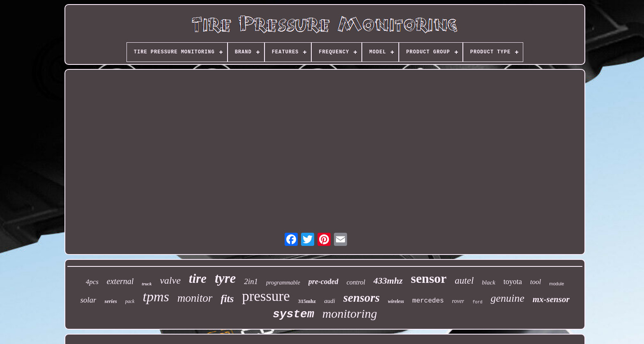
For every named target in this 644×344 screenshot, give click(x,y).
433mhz (388, 281)
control (356, 282)
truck (147, 284)
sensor (429, 278)
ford (477, 302)
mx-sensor (551, 299)
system (293, 314)
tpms (156, 297)
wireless (396, 301)
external (120, 281)
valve (170, 280)
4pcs (92, 282)
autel (464, 281)
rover (458, 301)
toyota (513, 282)
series (110, 301)
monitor (195, 298)
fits (227, 299)
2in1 (251, 281)
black (488, 282)
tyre (225, 278)
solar (88, 300)
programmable (283, 283)
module (557, 284)
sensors (362, 298)
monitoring (350, 313)
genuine (507, 298)
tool (536, 282)
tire (198, 279)
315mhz (307, 301)
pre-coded (323, 282)
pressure (266, 296)
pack (130, 301)
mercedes (428, 301)
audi (330, 301)
